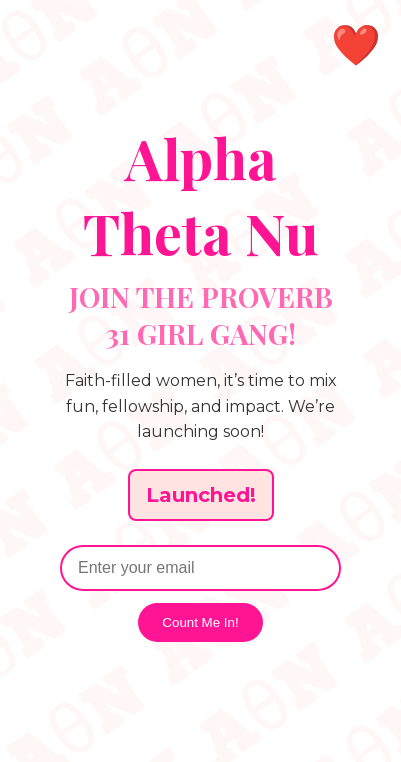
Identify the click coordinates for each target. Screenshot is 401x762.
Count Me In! (200, 622)
